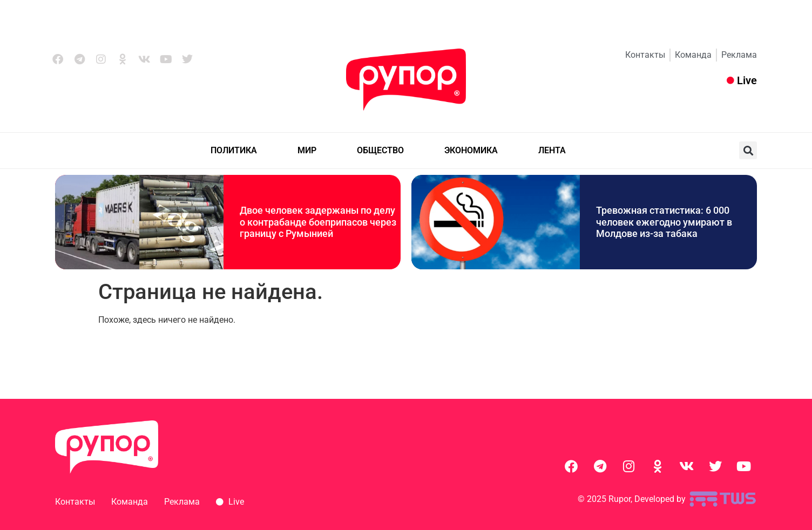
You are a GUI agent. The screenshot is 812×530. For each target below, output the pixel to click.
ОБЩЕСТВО (380, 150)
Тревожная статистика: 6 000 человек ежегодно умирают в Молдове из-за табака (664, 222)
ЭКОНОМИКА (471, 150)
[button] (748, 150)
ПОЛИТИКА (234, 150)
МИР (307, 150)
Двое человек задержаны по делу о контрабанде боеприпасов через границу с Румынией (318, 222)
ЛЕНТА (552, 150)
